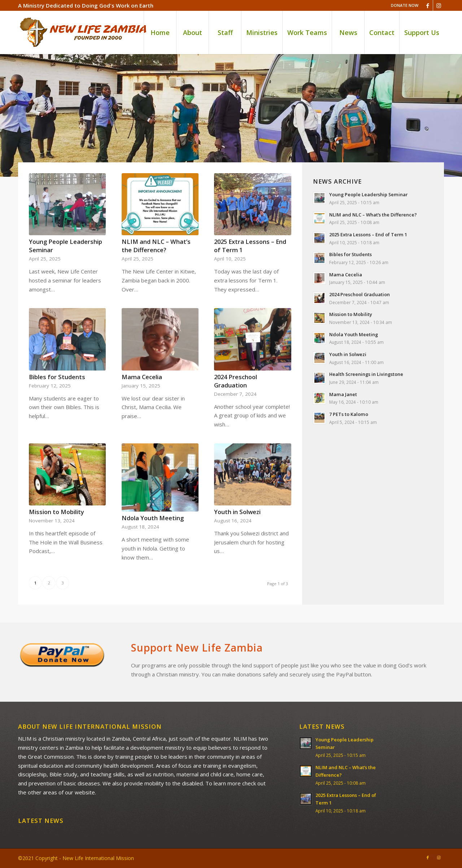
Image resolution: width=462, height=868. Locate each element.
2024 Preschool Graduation (236, 381)
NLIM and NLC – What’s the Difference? (156, 246)
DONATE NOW (405, 5)
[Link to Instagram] (439, 5)
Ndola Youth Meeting (153, 518)
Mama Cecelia (142, 377)
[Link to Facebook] (428, 5)
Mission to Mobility (56, 512)
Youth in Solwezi (237, 512)
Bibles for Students (57, 377)
